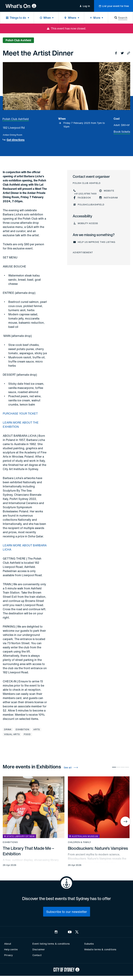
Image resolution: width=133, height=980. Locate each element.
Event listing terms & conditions (51, 944)
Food (27, 734)
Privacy (8, 955)
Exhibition (23, 729)
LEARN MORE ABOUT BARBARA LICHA (25, 547)
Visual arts (12, 734)
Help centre (11, 949)
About (8, 944)
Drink (8, 729)
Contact (37, 955)
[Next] (125, 821)
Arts (37, 729)
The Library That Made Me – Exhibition (28, 851)
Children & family (79, 842)
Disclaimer (39, 949)
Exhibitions (10, 842)
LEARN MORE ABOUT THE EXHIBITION (21, 425)
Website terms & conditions (100, 949)
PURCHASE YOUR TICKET (20, 414)
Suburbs (89, 944)
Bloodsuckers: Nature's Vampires (98, 848)
